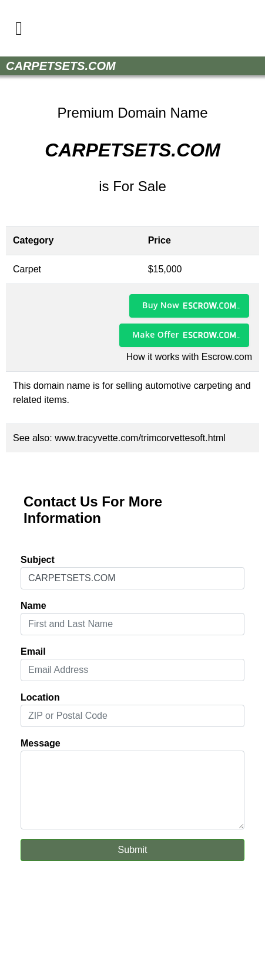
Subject (38, 560)
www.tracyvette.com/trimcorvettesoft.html (140, 438)
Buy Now (161, 305)
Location (40, 697)
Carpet (27, 269)
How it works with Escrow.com (189, 357)
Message (41, 743)
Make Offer (156, 334)
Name (33, 606)
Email (33, 651)
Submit (133, 850)
